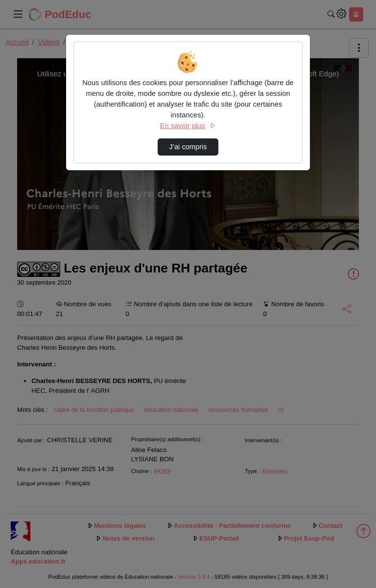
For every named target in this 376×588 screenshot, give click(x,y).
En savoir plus (188, 126)
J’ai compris (188, 147)
